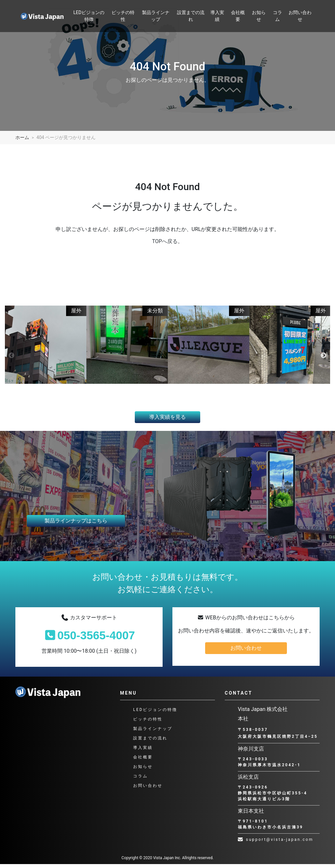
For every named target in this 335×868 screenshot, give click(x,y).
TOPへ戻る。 (167, 241)
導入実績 (217, 16)
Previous (11, 358)
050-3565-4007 (89, 639)
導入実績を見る (167, 421)
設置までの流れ (191, 16)
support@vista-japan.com (276, 843)
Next (324, 358)
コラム (277, 16)
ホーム (22, 137)
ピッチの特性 (123, 16)
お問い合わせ (300, 16)
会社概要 (238, 16)
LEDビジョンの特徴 (89, 16)
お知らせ (259, 16)
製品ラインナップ (156, 16)
